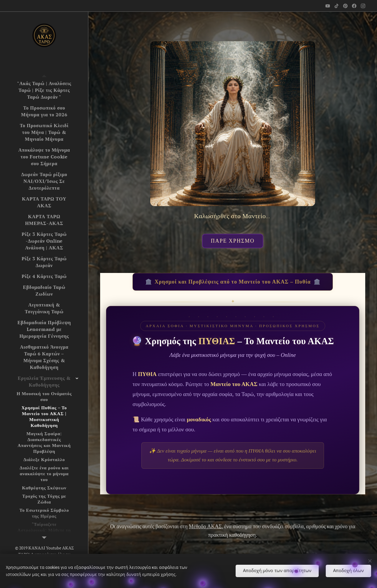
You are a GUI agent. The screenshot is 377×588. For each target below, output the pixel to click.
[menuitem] (44, 90)
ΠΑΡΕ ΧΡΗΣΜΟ (233, 241)
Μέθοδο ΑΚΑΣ (205, 526)
